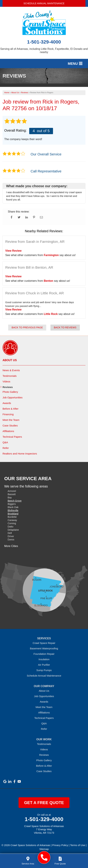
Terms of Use (78, 845)
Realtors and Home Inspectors (20, 454)
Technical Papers (12, 437)
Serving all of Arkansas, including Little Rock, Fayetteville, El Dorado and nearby (44, 50)
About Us (10, 360)
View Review (13, 251)
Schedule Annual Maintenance (44, 3)
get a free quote (44, 803)
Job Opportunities (13, 397)
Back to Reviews (65, 327)
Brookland (13, 514)
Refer (6, 448)
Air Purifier (44, 665)
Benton (49, 281)
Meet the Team (11, 420)
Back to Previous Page (27, 327)
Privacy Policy (60, 845)
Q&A (5, 442)
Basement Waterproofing (44, 648)
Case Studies (10, 425)
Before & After (10, 409)
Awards (7, 403)
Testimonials (10, 376)
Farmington (51, 255)
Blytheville (13, 510)
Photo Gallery (10, 392)
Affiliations (8, 431)
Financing (8, 414)
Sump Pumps (44, 670)
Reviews (8, 387)
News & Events (11, 370)
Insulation (44, 659)
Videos (6, 381)
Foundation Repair (44, 654)
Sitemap (44, 849)
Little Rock (51, 314)
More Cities (11, 546)
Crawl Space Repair (44, 643)
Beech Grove (15, 501)
